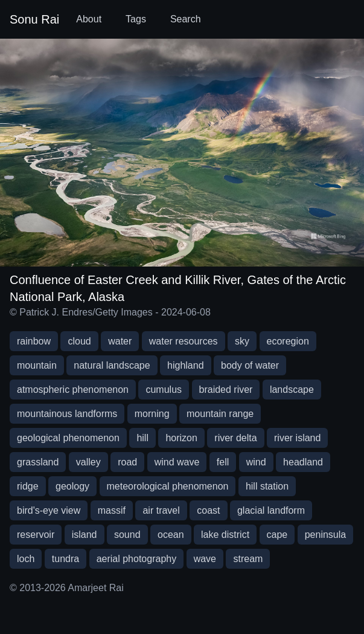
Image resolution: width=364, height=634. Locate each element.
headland (303, 462)
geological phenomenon (68, 438)
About (89, 19)
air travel (161, 510)
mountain (37, 365)
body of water (250, 365)
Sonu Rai (34, 19)
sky (242, 341)
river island (297, 438)
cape (277, 535)
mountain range (220, 414)
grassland (38, 462)
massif (112, 510)
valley (88, 462)
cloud (79, 341)
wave (205, 559)
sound (127, 535)
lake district (225, 535)
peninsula (326, 535)
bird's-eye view (49, 510)
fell (223, 462)
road (127, 462)
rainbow (34, 341)
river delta (235, 438)
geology (72, 486)
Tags (136, 19)
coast (208, 510)
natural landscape (112, 365)
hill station (267, 486)
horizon (181, 438)
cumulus (164, 390)
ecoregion (288, 341)
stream (248, 559)
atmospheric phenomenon (73, 390)
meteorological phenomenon (168, 486)
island (85, 535)
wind (256, 462)
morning (152, 414)
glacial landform (271, 510)
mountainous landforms (67, 414)
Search (186, 19)
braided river (226, 390)
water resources (184, 341)
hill (142, 438)
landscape (292, 390)
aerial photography (137, 559)
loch (26, 559)
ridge (28, 486)
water (120, 341)
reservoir (36, 535)
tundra (65, 559)
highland (186, 365)
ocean (171, 535)
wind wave (177, 462)
